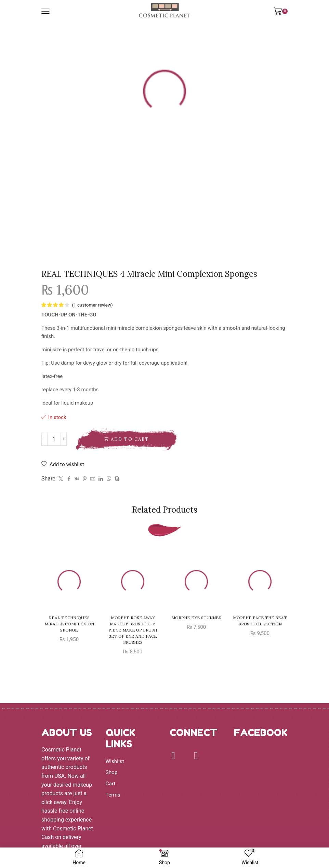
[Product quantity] (54, 439)
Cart (111, 784)
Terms (113, 795)
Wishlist (115, 762)
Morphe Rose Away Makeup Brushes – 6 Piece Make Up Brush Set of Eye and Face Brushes (133, 631)
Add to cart (130, 440)
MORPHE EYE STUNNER (196, 618)
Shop (112, 772)
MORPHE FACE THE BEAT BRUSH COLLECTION (260, 621)
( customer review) (93, 305)
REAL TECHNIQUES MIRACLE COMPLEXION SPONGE (69, 625)
